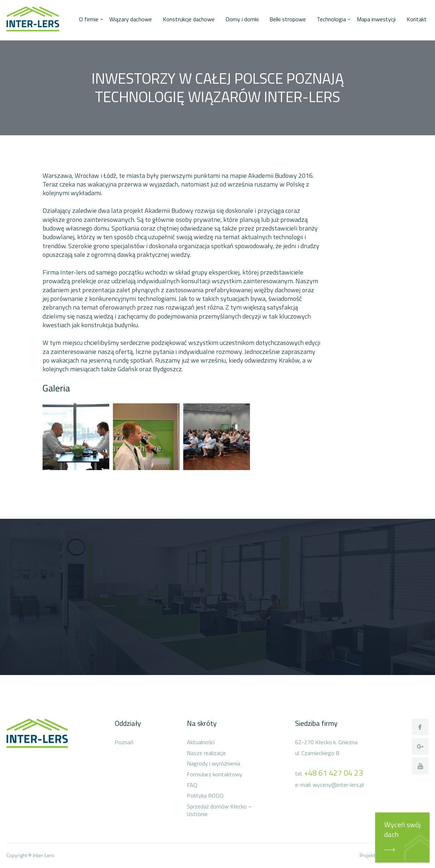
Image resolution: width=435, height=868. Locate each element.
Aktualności (201, 742)
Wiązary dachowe (131, 19)
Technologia (331, 19)
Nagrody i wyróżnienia (214, 764)
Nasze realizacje (206, 753)
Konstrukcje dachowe (189, 19)
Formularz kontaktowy (215, 775)
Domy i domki (242, 19)
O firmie (89, 19)
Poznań (124, 742)
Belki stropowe (288, 19)
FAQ (192, 785)
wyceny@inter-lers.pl (338, 785)
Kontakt (417, 19)
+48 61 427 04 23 (333, 773)
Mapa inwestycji (376, 19)
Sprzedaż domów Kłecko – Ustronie (219, 810)
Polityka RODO (205, 796)
